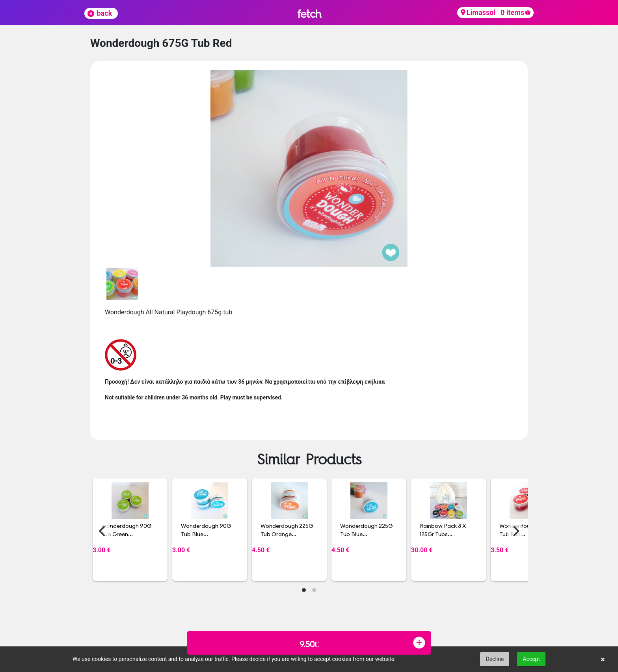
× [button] (603, 659)
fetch (309, 14)
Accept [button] (531, 659)
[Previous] (103, 531)
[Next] (515, 531)
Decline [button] (495, 659)
